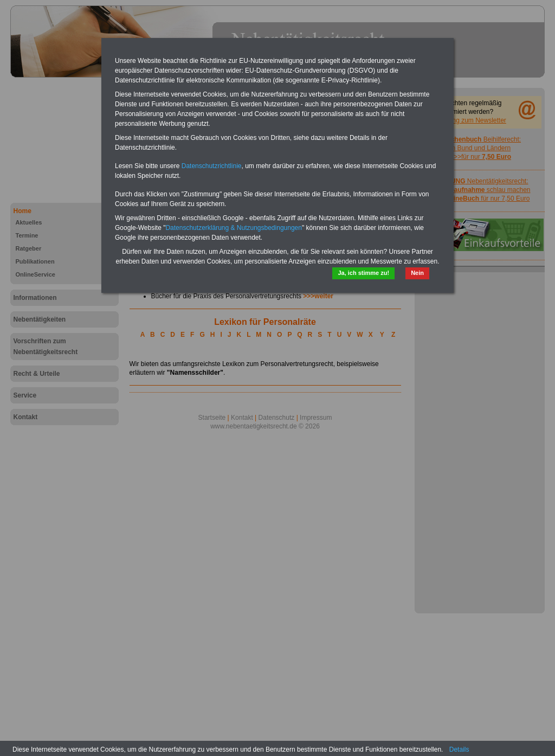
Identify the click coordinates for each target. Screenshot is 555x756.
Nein (417, 273)
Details (459, 749)
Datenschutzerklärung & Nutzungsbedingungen (234, 228)
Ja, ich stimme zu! (363, 273)
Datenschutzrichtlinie (212, 166)
